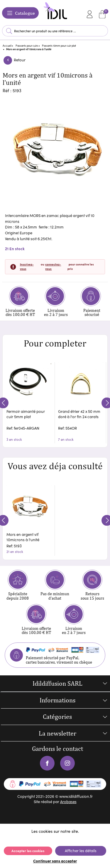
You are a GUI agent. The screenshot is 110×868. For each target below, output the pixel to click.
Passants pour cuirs (27, 46)
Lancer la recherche (9, 31)
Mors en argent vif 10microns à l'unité (23, 537)
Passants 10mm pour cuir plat (59, 46)
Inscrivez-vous (27, 266)
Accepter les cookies (28, 851)
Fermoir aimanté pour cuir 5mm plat (26, 414)
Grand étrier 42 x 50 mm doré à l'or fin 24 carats (79, 414)
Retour (14, 60)
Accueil (7, 46)
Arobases (68, 802)
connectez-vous (53, 266)
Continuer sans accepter (55, 861)
